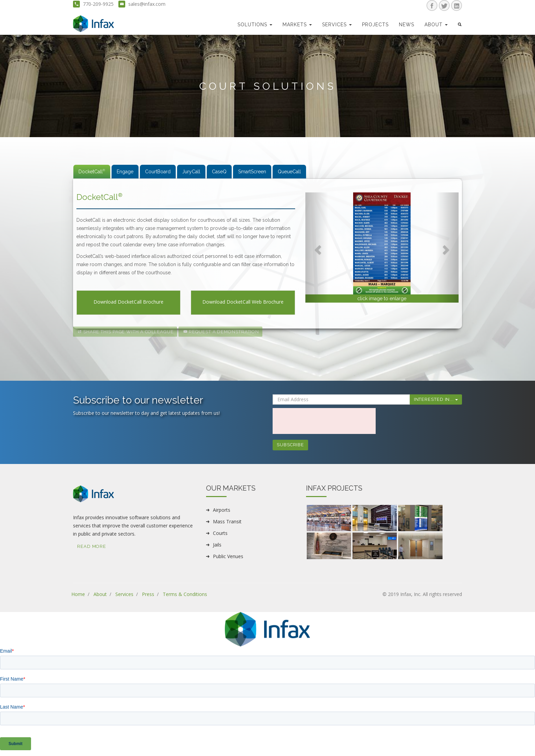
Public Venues (228, 556)
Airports (222, 510)
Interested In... (436, 399)
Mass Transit (227, 521)
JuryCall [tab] (191, 172)
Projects (375, 25)
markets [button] (297, 25)
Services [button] (337, 25)
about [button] (436, 25)
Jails (217, 545)
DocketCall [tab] (92, 171)
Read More (92, 546)
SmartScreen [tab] (252, 172)
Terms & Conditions (185, 594)
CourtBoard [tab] (158, 172)
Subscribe (290, 445)
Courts (220, 533)
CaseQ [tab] (219, 172)
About (100, 594)
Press (148, 594)
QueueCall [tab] (289, 172)
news (407, 25)
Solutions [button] (255, 25)
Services (124, 594)
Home (78, 594)
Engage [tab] (125, 172)
